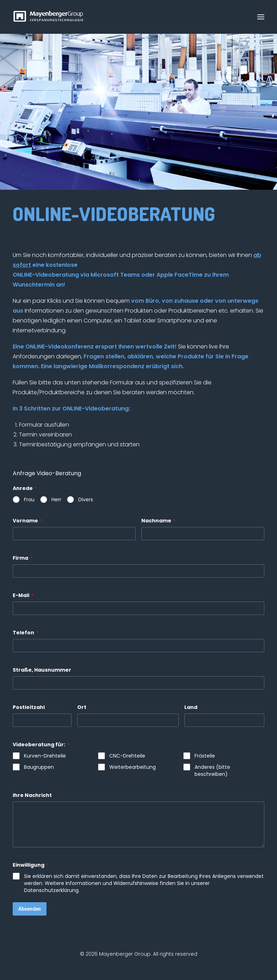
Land (191, 707)
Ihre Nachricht (32, 795)
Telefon (26, 633)
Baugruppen (39, 767)
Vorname (27, 521)
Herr (56, 500)
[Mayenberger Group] (50, 17)
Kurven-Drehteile (45, 756)
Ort (82, 707)
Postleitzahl (29, 707)
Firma (23, 558)
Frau (29, 500)
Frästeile (205, 756)
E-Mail (23, 595)
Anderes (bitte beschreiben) (212, 771)
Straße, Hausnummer (42, 670)
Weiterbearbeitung (133, 767)
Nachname (158, 521)
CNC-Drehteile (127, 756)
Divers (86, 500)
